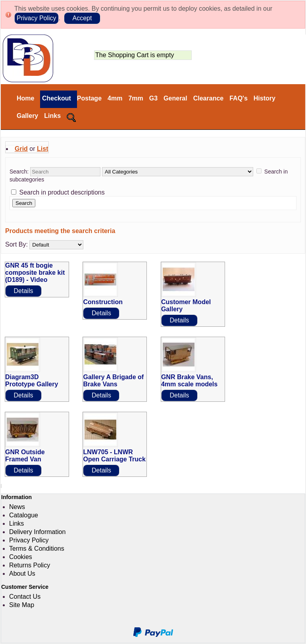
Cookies (21, 557)
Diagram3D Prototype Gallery (32, 381)
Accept (82, 18)
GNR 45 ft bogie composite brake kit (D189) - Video (35, 273)
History (265, 98)
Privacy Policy (37, 18)
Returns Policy (30, 565)
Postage (89, 98)
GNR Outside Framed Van (25, 456)
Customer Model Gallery (186, 306)
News (17, 507)
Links (52, 116)
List (42, 149)
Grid (21, 149)
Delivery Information (37, 532)
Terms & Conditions (37, 549)
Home (25, 98)
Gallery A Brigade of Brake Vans (113, 381)
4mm (115, 98)
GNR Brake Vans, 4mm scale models (189, 381)
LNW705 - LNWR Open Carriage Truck (114, 456)
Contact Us (25, 597)
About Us (22, 574)
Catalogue (24, 515)
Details (24, 291)
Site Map (22, 605)
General (175, 98)
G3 (153, 98)
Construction (103, 302)
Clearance (209, 98)
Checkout (55, 98)
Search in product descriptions (62, 192)
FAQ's (239, 98)
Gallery (27, 116)
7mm (136, 98)
